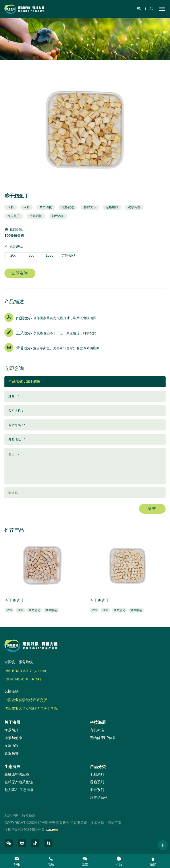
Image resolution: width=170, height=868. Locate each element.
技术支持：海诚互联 (106, 823)
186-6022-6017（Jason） (27, 671)
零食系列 (97, 790)
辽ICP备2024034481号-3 (24, 830)
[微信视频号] (22, 843)
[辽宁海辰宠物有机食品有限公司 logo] (24, 9)
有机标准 (97, 730)
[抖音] (35, 843)
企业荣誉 (12, 753)
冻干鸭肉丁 (14, 600)
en (139, 9)
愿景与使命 (13, 738)
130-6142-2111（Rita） (24, 679)
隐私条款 (29, 815)
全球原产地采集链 (19, 782)
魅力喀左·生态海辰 (19, 790)
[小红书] (48, 843)
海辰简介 (12, 730)
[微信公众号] (9, 843)
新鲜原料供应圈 (17, 774)
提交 (152, 508)
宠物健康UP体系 (103, 738)
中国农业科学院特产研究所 (26, 700)
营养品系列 (99, 798)
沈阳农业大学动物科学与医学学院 (31, 709)
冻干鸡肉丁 (99, 600)
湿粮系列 (97, 782)
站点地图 (12, 815)
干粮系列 (97, 774)
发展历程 (12, 746)
